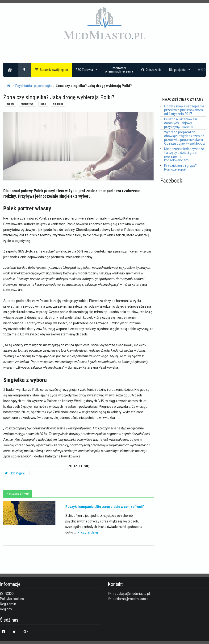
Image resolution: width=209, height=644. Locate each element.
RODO (7, 594)
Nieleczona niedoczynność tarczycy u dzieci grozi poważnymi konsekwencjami (184, 155)
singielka (58, 104)
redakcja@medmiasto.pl (132, 594)
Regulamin (8, 604)
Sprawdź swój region (52, 70)
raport (10, 104)
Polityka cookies (12, 599)
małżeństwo (27, 104)
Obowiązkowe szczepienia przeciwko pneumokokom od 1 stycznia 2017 (184, 110)
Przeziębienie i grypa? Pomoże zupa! (180, 167)
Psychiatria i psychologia (33, 86)
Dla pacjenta (180, 70)
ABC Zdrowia (86, 70)
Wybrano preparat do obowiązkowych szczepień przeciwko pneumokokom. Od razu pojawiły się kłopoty (185, 138)
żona (43, 104)
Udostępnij (15, 473)
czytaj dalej (87, 532)
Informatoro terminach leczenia (119, 70)
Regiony (6, 609)
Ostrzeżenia (151, 70)
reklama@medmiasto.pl (131, 599)
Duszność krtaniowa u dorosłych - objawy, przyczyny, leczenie (181, 123)
